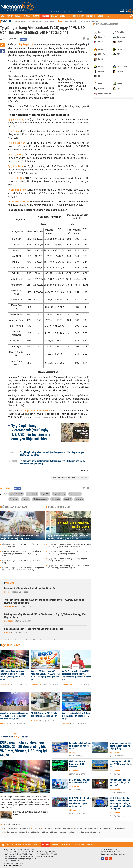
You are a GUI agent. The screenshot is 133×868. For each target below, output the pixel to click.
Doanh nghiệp (36, 685)
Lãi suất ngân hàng (106, 829)
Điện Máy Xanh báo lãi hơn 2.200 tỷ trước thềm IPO (121, 764)
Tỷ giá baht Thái (16, 178)
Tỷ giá (60, 21)
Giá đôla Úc (56, 499)
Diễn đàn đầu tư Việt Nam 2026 (89, 832)
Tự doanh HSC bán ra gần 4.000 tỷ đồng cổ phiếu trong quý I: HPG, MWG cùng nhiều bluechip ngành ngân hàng (44, 601)
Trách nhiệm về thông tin (13, 865)
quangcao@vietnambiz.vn (116, 854)
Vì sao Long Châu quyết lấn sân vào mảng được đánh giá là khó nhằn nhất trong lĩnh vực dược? (14, 716)
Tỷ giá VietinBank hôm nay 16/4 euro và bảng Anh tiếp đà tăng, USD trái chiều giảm (69, 567)
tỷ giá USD (45, 494)
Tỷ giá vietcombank (40, 499)
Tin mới (10, 583)
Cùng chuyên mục (59, 507)
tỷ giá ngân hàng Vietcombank (34, 411)
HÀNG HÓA (27, 16)
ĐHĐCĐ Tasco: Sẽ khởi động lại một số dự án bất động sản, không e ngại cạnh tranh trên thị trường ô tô (120, 803)
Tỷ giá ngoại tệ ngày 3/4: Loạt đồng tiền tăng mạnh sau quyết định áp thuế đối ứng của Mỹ (23, 569)
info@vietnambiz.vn (16, 863)
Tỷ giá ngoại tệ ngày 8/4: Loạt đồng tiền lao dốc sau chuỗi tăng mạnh (23, 546)
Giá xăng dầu (120, 829)
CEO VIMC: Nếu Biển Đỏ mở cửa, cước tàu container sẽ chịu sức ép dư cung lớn (80, 802)
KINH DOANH (91, 16)
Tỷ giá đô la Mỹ (16, 119)
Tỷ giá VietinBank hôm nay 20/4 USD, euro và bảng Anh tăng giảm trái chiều (68, 537)
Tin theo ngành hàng (106, 24)
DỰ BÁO (18, 16)
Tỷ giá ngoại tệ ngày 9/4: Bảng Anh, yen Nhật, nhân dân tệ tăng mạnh (20, 537)
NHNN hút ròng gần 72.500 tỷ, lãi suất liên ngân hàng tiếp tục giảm (44, 714)
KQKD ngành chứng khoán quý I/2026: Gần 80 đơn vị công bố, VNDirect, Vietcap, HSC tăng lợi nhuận (45, 616)
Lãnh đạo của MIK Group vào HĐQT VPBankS (77, 764)
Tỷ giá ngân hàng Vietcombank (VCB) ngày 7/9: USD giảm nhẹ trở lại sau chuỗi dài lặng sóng (53, 462)
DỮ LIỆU (101, 16)
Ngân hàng (20, 21)
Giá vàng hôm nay (10, 829)
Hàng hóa (66, 724)
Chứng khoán (9, 607)
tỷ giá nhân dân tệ (16, 494)
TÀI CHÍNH (45, 16)
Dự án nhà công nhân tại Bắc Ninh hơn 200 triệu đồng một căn (34, 629)
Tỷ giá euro (14, 131)
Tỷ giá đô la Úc (16, 166)
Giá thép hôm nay (10, 832)
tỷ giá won (79, 499)
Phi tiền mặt (71, 21)
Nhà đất (7, 633)
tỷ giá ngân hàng (59, 494)
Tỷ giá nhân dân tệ (17, 190)
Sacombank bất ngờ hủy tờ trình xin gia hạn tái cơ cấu (30, 588)
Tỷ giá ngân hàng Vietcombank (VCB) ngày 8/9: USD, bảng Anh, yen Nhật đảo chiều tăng (52, 454)
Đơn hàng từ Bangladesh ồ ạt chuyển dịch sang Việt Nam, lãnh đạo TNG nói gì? (77, 716)
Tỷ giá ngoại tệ (25, 829)
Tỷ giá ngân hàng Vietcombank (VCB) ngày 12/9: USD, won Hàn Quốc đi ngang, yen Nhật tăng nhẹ (72, 84)
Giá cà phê (78, 829)
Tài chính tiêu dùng (89, 21)
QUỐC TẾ (36, 16)
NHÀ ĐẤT (54, 16)
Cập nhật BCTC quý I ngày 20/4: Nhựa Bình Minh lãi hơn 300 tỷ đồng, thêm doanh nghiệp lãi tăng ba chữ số (46, 675)
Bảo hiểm (50, 21)
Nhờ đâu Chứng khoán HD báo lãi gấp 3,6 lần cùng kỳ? (120, 783)
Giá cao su (54, 832)
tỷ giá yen (26, 499)
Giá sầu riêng (24, 832)
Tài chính (7, 21)
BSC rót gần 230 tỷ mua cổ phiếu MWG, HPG (80, 781)
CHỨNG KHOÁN (65, 16)
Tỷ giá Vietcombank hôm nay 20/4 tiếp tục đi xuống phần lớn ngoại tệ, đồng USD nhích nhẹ (70, 546)
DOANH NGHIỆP (78, 16)
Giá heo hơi (67, 829)
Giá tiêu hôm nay (90, 829)
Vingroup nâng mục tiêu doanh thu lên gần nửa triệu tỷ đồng (120, 746)
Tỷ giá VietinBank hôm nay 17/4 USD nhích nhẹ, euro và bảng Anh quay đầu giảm (68, 553)
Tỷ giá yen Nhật (16, 155)
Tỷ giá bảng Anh (16, 143)
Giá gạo (45, 832)
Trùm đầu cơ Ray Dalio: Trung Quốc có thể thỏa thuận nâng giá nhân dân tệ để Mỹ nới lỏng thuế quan (22, 554)
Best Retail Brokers (68, 832)
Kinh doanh (4, 724)
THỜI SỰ (10, 16)
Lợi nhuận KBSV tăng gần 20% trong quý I (30, 813)
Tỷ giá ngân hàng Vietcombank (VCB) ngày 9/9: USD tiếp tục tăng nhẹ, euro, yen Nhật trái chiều (31, 432)
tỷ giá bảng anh (75, 494)
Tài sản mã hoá (36, 21)
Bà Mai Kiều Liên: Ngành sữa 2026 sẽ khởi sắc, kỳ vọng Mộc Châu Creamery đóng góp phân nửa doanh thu (76, 675)
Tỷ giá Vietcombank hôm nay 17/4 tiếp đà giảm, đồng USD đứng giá (68, 560)
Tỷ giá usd (37, 829)
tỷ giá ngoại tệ (25, 45)
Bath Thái (68, 499)
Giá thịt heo (36, 832)
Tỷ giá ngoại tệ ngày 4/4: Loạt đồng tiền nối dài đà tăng (23, 562)
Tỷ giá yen (46, 829)
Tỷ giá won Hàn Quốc (19, 202)
